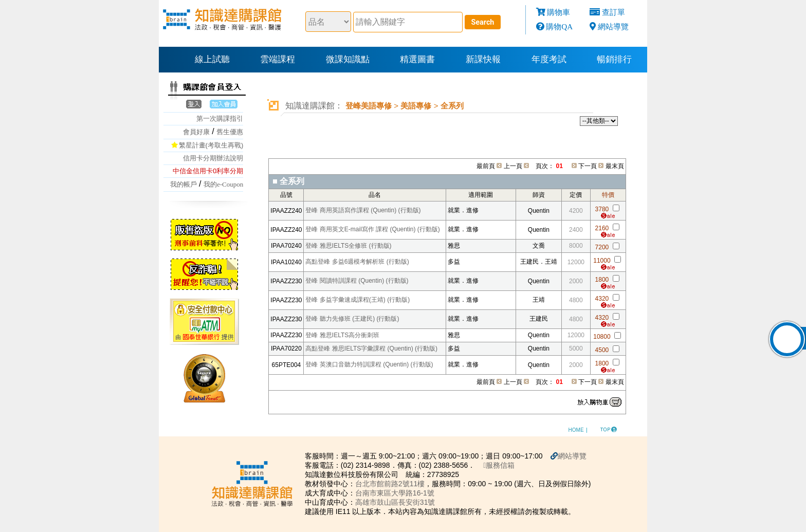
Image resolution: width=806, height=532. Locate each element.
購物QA (559, 26)
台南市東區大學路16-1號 (395, 493)
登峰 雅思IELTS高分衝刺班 (342, 335)
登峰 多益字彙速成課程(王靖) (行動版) (358, 300)
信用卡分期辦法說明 (213, 158)
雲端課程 (278, 59)
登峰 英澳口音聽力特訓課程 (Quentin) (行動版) (369, 364)
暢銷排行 (614, 59)
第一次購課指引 (220, 118)
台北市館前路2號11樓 (390, 484)
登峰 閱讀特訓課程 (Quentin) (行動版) (357, 281)
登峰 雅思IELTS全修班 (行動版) (348, 246)
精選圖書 (417, 59)
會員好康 (196, 132)
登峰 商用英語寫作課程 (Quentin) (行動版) (363, 210)
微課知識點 (348, 59)
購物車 (558, 12)
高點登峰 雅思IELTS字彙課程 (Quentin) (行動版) (371, 348)
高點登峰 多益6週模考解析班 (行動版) (357, 262)
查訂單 (613, 12)
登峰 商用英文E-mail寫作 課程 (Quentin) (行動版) (372, 229)
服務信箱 (499, 465)
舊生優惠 (230, 132)
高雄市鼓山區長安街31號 (395, 502)
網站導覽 (613, 26)
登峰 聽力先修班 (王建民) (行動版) (352, 319)
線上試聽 (212, 59)
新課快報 (483, 59)
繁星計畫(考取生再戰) (211, 145)
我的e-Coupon (223, 184)
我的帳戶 (184, 184)
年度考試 (549, 59)
